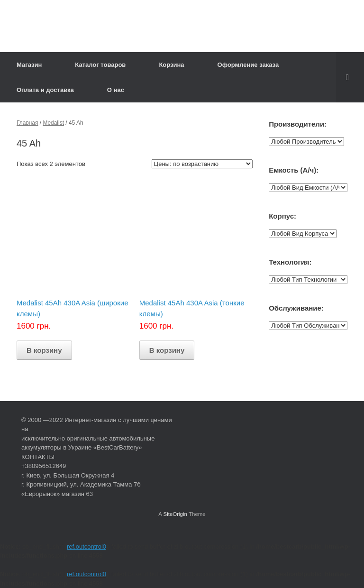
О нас (116, 90)
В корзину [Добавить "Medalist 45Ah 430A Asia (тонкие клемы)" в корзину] (167, 350)
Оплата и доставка (45, 90)
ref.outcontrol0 (86, 547)
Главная (27, 123)
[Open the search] (350, 77)
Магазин (29, 65)
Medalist (53, 123)
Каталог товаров (100, 65)
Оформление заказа (248, 65)
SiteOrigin (175, 514)
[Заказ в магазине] (202, 164)
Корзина (171, 65)
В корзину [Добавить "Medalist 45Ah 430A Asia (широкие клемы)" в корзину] (44, 350)
